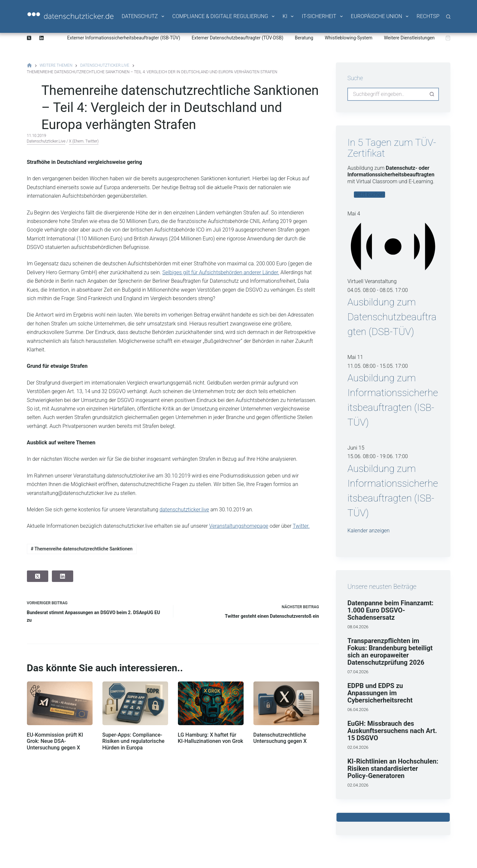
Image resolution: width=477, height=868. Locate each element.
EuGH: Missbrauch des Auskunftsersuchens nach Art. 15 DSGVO (392, 731)
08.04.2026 (358, 627)
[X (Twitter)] (29, 38)
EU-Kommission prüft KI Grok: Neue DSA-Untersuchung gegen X (55, 741)
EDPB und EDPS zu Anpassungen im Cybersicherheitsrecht (380, 693)
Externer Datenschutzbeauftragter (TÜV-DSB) (238, 38)
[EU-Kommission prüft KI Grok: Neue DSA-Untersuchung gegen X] (60, 703)
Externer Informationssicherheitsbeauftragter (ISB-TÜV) (124, 38)
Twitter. (301, 526)
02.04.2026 (358, 747)
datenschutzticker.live (46, 141)
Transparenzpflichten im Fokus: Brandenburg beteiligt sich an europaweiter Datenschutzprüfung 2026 (390, 652)
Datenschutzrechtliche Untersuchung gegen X (280, 738)
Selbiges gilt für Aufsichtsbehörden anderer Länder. (221, 272)
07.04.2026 (358, 672)
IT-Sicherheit (323, 16)
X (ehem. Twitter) (84, 141)
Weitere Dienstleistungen (409, 38)
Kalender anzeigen (369, 531)
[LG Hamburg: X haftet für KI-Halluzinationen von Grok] (211, 703)
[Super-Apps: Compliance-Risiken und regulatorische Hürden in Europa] (135, 703)
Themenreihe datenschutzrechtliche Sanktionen (81, 549)
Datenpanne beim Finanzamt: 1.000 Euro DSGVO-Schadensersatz (390, 610)
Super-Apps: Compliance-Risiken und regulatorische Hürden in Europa (134, 741)
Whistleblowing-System (348, 38)
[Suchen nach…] (386, 94)
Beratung (304, 38)
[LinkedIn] (42, 38)
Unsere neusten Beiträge (382, 587)
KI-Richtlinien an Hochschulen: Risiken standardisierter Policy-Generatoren (393, 768)
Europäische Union (380, 16)
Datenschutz (143, 16)
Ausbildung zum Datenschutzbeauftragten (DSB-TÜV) (392, 317)
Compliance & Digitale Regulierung (224, 16)
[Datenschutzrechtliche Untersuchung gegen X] (286, 703)
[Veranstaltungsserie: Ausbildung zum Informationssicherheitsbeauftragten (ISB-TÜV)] (411, 366)
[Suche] (448, 17)
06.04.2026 (358, 710)
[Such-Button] (432, 94)
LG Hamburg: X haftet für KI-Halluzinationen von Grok (211, 738)
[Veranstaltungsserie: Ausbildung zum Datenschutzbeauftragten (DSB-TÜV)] (411, 290)
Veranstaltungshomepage (239, 526)
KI (289, 16)
